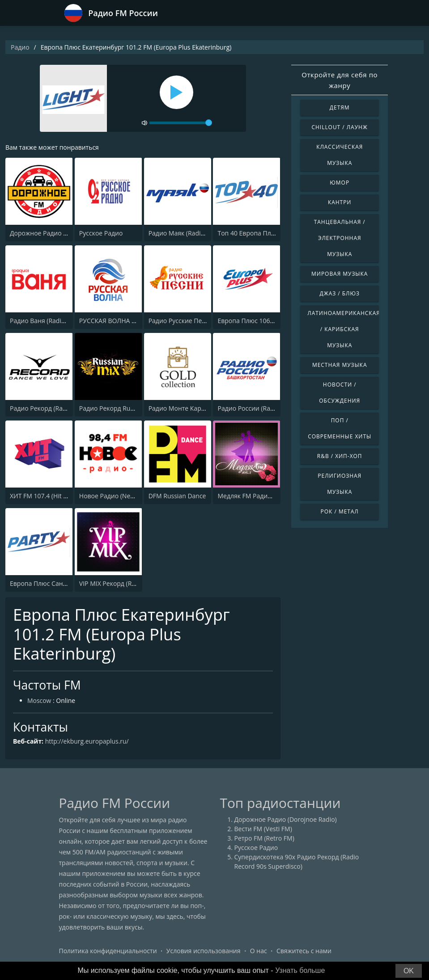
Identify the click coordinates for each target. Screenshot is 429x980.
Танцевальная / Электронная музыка (340, 238)
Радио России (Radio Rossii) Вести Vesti (276, 408)
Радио (20, 47)
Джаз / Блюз (339, 293)
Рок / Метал (340, 511)
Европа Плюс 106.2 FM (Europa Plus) (272, 321)
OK (409, 971)
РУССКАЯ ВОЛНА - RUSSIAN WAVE (129, 321)
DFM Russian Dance (177, 496)
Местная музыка (340, 365)
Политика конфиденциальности (108, 951)
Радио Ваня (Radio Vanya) (48, 321)
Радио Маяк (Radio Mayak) (188, 233)
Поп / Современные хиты (340, 428)
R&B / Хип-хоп (340, 456)
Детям (340, 107)
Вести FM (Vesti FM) (263, 829)
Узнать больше (300, 970)
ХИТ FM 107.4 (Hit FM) (42, 496)
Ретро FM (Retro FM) (264, 838)
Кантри (340, 202)
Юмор (340, 183)
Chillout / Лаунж (340, 127)
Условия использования (204, 951)
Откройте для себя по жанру (340, 80)
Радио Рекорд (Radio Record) (53, 408)
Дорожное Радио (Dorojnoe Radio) (61, 233)
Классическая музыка (340, 155)
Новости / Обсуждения (340, 393)
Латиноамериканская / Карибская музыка (343, 329)
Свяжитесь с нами (304, 951)
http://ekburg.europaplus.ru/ (87, 742)
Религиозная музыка (340, 484)
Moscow (39, 701)
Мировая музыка (340, 274)
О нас (259, 951)
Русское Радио (101, 233)
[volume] (181, 123)
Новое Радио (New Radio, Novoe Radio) (137, 496)
